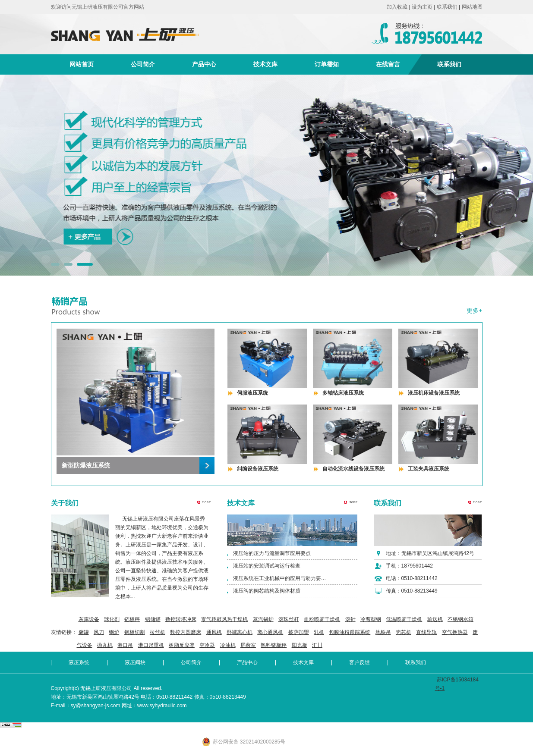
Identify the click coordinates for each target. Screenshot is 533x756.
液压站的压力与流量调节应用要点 (272, 553)
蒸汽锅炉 (263, 619)
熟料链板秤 (274, 645)
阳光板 (300, 645)
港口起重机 (151, 645)
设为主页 (422, 7)
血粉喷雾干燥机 (322, 619)
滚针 (350, 619)
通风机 (214, 632)
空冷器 (207, 645)
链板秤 (132, 619)
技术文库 (265, 64)
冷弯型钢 (371, 619)
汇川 (317, 645)
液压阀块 (135, 662)
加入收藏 (397, 7)
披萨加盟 (299, 632)
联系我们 (447, 7)
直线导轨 (426, 632)
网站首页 (82, 64)
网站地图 (472, 7)
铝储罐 (153, 619)
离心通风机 (270, 632)
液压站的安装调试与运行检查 (267, 566)
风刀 (99, 632)
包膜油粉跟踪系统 (350, 632)
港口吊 (125, 645)
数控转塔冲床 (181, 619)
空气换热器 (455, 632)
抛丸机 (105, 645)
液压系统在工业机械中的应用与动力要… (280, 578)
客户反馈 (360, 662)
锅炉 (114, 632)
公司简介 (143, 64)
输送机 (435, 619)
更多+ (474, 311)
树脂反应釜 (182, 645)
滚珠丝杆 (289, 619)
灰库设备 (89, 619)
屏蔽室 (248, 645)
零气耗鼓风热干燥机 (224, 619)
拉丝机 (158, 632)
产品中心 (204, 64)
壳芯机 (404, 632)
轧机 (319, 632)
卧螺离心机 (240, 632)
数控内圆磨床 (186, 632)
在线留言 (388, 64)
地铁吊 (383, 632)
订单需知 (327, 64)
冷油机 (228, 645)
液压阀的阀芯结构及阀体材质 (267, 591)
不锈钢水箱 (460, 619)
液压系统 (79, 662)
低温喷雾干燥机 (404, 619)
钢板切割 (135, 632)
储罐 (84, 632)
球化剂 (112, 619)
